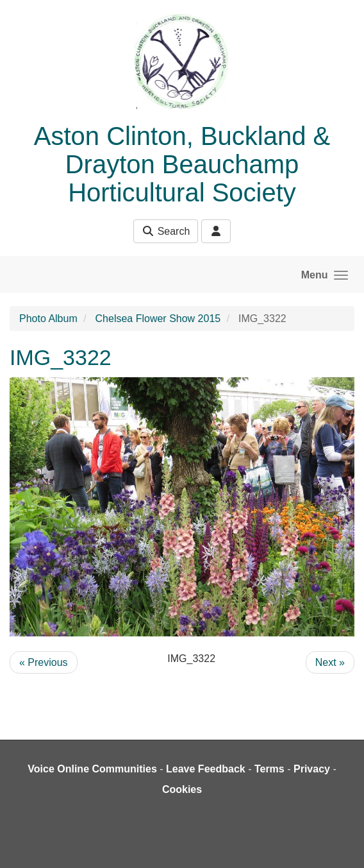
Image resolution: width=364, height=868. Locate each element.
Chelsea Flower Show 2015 (158, 319)
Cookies (182, 789)
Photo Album (48, 319)
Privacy (312, 769)
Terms (269, 769)
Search (166, 231)
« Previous (44, 662)
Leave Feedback (206, 769)
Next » (330, 662)
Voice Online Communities (92, 769)
